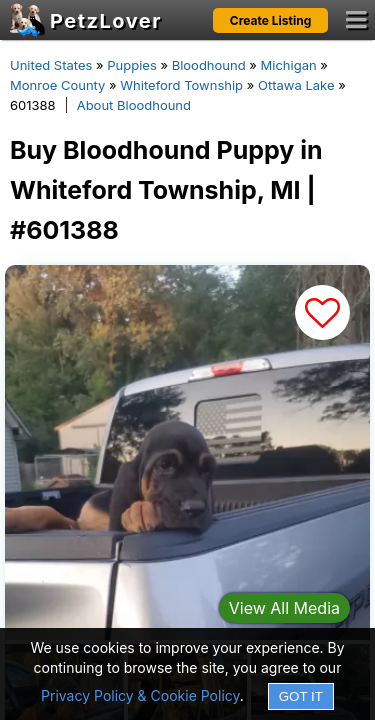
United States (51, 65)
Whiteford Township (181, 85)
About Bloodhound (134, 105)
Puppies (132, 65)
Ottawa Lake (296, 85)
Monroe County (57, 85)
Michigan (289, 65)
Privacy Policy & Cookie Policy (140, 695)
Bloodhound (209, 65)
